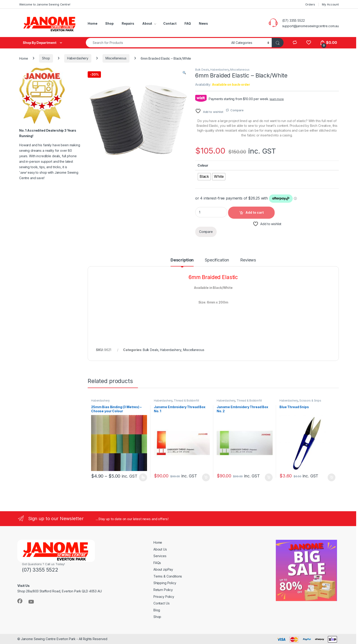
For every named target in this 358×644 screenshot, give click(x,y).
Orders (310, 4)
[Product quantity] (211, 212)
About (147, 23)
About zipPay (163, 569)
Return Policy (163, 590)
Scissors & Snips (310, 401)
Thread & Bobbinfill (186, 401)
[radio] (204, 177)
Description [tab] (182, 260)
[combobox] (157, 43)
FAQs (157, 563)
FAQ (188, 23)
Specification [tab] (217, 260)
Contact (170, 23)
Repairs (128, 23)
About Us (160, 549)
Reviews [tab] (248, 260)
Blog (157, 610)
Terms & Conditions (168, 576)
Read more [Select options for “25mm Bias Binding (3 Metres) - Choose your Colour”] (143, 477)
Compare (237, 110)
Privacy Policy (164, 597)
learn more (277, 99)
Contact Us (162, 603)
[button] (184, 73)
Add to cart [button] (206, 477)
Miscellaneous (116, 58)
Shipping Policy (165, 583)
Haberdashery (78, 58)
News (203, 23)
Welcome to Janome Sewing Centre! (45, 4)
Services (160, 556)
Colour (203, 165)
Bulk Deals (202, 70)
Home (92, 23)
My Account (330, 4)
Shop (109, 23)
